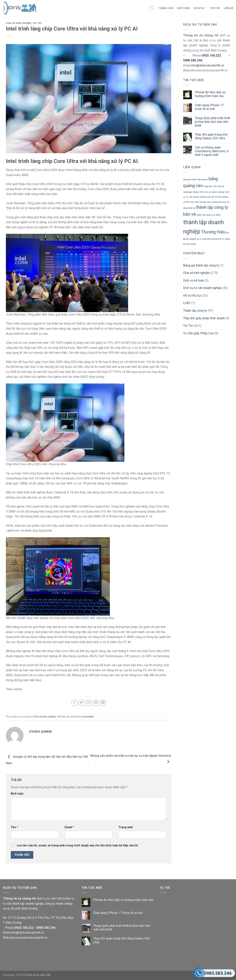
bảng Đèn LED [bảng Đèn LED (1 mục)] (210, 186)
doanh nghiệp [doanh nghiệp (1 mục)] (218, 192)
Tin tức (215, 8)
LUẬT (187, 303)
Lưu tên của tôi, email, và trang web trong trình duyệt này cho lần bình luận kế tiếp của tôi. (78, 845)
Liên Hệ (228, 8)
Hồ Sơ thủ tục (192, 296)
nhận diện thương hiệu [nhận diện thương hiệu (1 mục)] (200, 202)
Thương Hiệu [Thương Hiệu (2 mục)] (213, 232)
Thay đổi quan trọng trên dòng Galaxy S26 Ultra (211, 136)
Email (69, 827)
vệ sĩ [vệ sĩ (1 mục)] (199, 239)
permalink (88, 717)
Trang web (126, 827)
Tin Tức (37, 23)
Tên (14, 827)
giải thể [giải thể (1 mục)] (211, 197)
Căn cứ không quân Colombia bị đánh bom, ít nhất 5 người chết (212, 151)
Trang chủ (166, 8)
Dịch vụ (200, 8)
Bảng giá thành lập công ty (201, 265)
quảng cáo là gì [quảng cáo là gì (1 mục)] (219, 202)
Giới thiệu (184, 8)
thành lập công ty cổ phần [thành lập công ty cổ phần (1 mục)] (209, 215)
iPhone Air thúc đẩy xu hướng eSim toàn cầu (210, 94)
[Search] (152, 8)
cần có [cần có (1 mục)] (208, 192)
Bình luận (17, 794)
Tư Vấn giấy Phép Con (198, 333)
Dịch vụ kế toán (194, 280)
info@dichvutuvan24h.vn (208, 65)
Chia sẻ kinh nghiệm (19, 23)
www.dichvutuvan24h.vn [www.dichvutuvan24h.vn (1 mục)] (213, 239)
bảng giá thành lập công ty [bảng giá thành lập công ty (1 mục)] (195, 180)
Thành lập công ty (195, 311)
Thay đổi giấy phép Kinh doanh (204, 318)
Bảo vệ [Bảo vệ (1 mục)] (221, 186)
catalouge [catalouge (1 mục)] (188, 192)
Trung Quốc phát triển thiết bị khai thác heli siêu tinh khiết (212, 122)
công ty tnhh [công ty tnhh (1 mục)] (198, 192)
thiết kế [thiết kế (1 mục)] (192, 208)
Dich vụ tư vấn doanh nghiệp (202, 288)
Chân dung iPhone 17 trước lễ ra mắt (209, 107)
